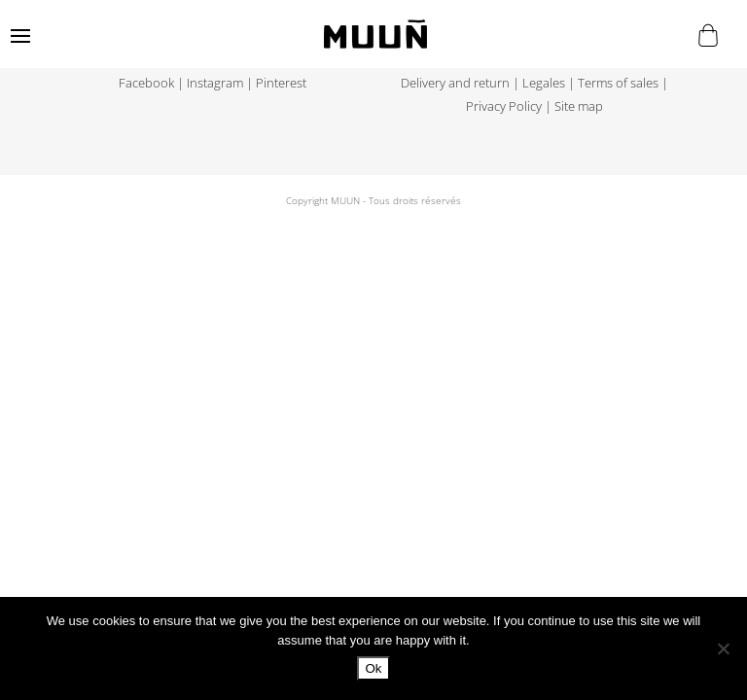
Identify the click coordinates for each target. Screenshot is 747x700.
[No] (723, 648)
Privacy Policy (504, 106)
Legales (544, 83)
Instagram (215, 83)
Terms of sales (618, 83)
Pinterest (281, 83)
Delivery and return (455, 83)
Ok (373, 668)
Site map (579, 106)
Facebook (146, 83)
